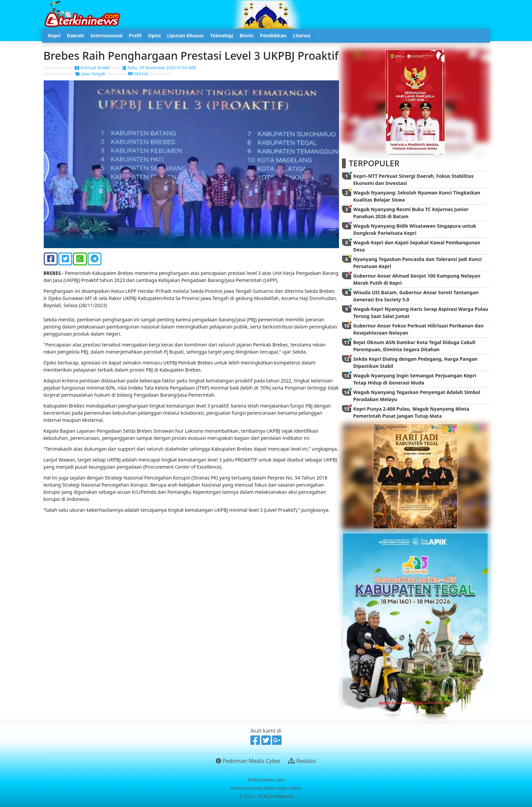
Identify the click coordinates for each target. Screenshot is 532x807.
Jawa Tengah (90, 74)
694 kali (138, 74)
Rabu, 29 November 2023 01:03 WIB (159, 68)
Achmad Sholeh (92, 68)
